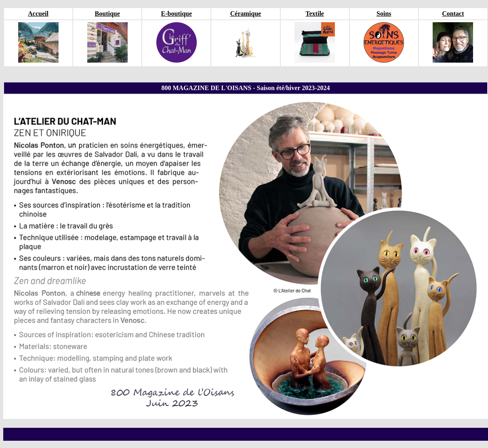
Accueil (38, 14)
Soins (384, 14)
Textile (315, 14)
